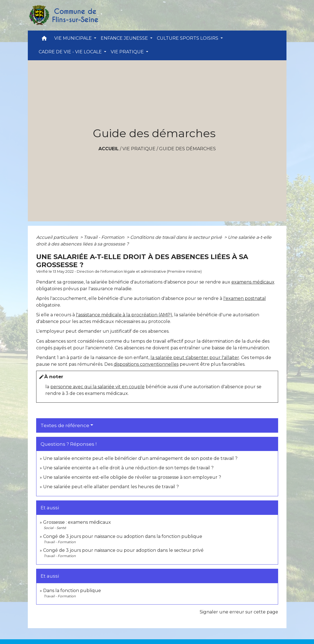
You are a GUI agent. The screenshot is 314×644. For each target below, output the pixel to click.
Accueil (109, 149)
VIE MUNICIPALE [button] (74, 38)
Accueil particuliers (58, 237)
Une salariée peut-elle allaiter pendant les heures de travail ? (111, 487)
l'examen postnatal (245, 298)
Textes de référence (65, 425)
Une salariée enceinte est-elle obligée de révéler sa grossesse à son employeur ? (132, 477)
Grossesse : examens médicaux (77, 522)
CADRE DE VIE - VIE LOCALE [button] (71, 52)
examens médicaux (253, 282)
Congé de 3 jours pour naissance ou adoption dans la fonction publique (123, 536)
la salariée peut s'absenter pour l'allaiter (195, 358)
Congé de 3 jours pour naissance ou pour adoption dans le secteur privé (123, 550)
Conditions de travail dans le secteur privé (177, 237)
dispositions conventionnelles (146, 364)
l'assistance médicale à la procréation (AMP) (124, 315)
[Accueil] (63, 15)
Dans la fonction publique (72, 591)
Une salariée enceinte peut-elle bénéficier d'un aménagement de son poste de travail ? (140, 458)
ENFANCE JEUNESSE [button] (125, 38)
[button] (44, 40)
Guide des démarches (187, 149)
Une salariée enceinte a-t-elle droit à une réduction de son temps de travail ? (128, 468)
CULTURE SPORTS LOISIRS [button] (188, 38)
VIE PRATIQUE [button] (128, 52)
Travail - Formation (105, 237)
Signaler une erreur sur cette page (239, 612)
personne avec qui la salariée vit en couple (97, 387)
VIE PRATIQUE (139, 149)
